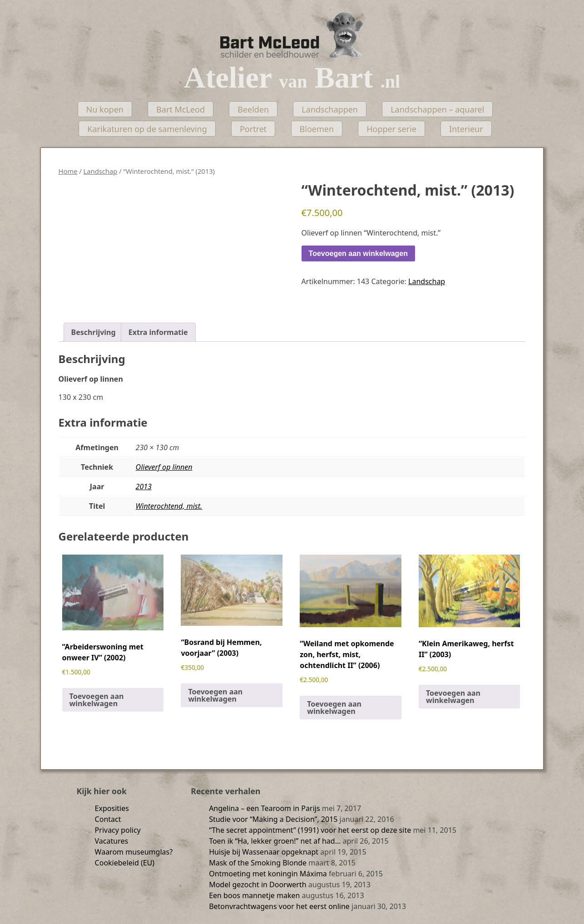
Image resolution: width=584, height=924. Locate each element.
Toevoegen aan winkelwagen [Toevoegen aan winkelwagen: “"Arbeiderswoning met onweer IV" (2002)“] (97, 700)
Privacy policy (118, 830)
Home (68, 171)
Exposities (112, 808)
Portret (253, 129)
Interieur (466, 129)
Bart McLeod (181, 109)
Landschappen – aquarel (437, 109)
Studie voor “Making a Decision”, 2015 (273, 819)
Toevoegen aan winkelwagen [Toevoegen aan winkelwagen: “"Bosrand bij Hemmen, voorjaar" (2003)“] (215, 695)
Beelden (253, 109)
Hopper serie (391, 129)
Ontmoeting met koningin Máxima (268, 874)
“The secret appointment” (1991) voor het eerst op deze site (310, 830)
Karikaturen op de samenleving (147, 129)
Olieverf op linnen (164, 467)
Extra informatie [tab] (158, 332)
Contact (108, 819)
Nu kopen (105, 109)
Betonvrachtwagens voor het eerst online (279, 906)
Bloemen (317, 129)
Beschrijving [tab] (94, 332)
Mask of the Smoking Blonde (258, 863)
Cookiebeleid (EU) (125, 863)
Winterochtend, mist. (169, 506)
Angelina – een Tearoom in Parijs (264, 808)
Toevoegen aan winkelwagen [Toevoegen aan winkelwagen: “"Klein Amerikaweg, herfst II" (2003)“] (453, 697)
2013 (144, 487)
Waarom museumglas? (134, 852)
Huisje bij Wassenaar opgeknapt (264, 852)
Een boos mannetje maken (254, 895)
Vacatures (112, 841)
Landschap (101, 171)
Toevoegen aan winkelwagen (358, 253)
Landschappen (330, 109)
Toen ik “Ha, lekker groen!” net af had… (275, 841)
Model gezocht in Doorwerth (257, 885)
